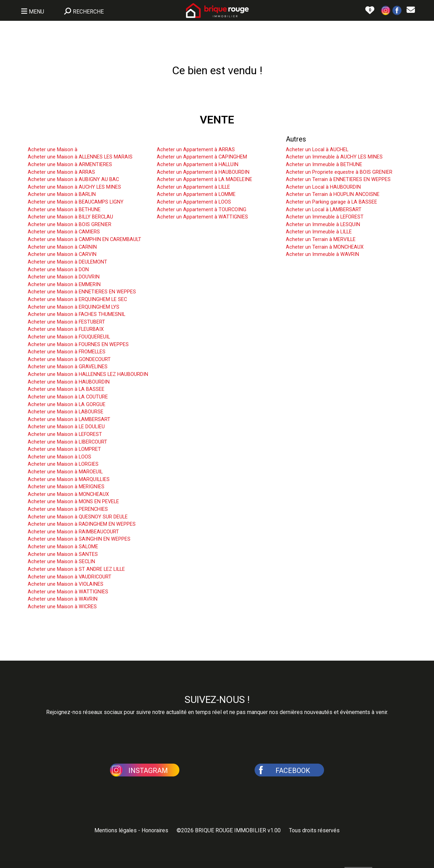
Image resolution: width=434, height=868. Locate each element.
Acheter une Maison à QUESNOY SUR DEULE (78, 517)
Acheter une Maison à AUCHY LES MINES (74, 187)
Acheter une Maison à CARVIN (62, 254)
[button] (386, 10)
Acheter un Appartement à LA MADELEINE (205, 179)
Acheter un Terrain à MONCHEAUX (325, 247)
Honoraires (155, 830)
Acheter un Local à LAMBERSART (324, 210)
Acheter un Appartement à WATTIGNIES (202, 217)
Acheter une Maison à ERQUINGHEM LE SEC (77, 299)
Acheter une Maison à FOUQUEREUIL (69, 337)
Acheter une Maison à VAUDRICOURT (70, 577)
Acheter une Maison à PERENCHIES (68, 509)
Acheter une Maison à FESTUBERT (66, 322)
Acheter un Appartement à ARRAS (196, 150)
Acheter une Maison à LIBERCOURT (67, 442)
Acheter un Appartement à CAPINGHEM (202, 157)
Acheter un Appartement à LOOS (194, 202)
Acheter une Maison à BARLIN (62, 194)
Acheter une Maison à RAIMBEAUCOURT (73, 532)
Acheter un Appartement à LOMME (196, 194)
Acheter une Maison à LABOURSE (66, 412)
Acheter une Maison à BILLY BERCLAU (70, 217)
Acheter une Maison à (53, 150)
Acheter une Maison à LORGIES (63, 464)
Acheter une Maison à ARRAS (61, 172)
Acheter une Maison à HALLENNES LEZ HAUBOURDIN (88, 374)
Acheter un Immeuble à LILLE (319, 232)
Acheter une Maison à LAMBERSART (69, 419)
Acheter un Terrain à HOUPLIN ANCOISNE (333, 194)
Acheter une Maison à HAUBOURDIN (69, 382)
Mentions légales (116, 830)
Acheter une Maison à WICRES (62, 607)
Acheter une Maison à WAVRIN (63, 599)
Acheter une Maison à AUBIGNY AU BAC (73, 179)
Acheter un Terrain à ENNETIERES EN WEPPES (338, 179)
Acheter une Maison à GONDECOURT (69, 359)
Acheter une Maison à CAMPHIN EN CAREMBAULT (84, 239)
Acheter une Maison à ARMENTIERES (70, 165)
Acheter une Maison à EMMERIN (64, 285)
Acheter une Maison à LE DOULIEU (66, 427)
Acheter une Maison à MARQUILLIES (69, 479)
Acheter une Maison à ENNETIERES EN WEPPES (82, 292)
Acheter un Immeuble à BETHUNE (324, 165)
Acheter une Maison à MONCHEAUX (68, 494)
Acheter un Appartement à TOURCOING (202, 210)
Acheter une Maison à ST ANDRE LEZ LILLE (76, 569)
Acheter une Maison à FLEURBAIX (66, 329)
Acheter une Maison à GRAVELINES (68, 367)
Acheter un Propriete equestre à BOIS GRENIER (339, 172)
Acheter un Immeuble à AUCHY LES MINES (334, 157)
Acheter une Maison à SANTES (63, 554)
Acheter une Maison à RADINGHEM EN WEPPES (82, 524)
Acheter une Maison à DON (58, 270)
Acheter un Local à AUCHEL (317, 150)
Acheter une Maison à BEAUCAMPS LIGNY (76, 202)
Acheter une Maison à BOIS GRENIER (70, 225)
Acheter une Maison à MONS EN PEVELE (73, 502)
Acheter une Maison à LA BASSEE (66, 389)
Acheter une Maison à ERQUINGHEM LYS (74, 307)
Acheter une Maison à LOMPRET (64, 449)
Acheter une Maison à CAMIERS (64, 232)
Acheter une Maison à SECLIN (61, 562)
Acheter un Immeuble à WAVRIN (322, 254)
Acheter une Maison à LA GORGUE (67, 405)
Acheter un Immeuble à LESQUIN (323, 225)
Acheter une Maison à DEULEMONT (67, 262)
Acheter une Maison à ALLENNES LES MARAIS (80, 157)
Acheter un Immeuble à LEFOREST (325, 217)
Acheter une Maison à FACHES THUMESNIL (76, 314)
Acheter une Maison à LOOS (59, 457)
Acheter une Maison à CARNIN (62, 247)
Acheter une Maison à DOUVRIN (64, 277)
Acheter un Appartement (194, 139)
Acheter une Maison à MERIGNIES (66, 487)
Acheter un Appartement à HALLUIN (198, 165)
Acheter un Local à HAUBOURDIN (323, 187)
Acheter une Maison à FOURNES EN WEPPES (78, 345)
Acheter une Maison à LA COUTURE (68, 397)
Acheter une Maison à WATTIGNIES (68, 592)
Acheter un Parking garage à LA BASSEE (331, 202)
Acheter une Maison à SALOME (63, 547)
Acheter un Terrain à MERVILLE (321, 239)
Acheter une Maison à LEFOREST (65, 434)
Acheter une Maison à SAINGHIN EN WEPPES (79, 539)
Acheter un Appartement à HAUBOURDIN (203, 172)
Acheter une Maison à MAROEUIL (65, 472)
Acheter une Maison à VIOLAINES (66, 584)
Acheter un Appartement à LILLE (193, 187)
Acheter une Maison (58, 139)
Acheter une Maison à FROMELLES (67, 352)
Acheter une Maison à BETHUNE (64, 210)
